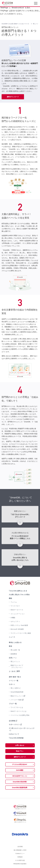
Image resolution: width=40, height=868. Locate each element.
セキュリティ (15, 621)
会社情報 (12, 721)
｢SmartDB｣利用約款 (16, 738)
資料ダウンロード (13, 97)
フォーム (14, 602)
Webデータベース (17, 610)
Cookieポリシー (20, 854)
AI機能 (13, 618)
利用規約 (20, 858)
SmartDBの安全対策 (20, 782)
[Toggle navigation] (36, 4)
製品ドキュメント (17, 696)
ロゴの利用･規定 (20, 861)
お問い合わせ (20, 745)
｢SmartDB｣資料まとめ (17, 591)
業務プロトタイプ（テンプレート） (17, 666)
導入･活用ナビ (16, 688)
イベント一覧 (14, 681)
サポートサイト (14, 725)
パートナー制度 (16, 700)
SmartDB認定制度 (17, 692)
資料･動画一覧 (14, 677)
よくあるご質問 (14, 671)
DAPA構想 (20, 770)
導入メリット (15, 662)
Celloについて (14, 734)
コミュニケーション (18, 614)
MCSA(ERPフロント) (20, 776)
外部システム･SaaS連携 (19, 625)
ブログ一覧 (13, 704)
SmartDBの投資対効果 (20, 788)
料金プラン (20, 751)
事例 (10, 646)
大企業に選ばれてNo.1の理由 (19, 595)
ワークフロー (15, 606)
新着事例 (14, 654)
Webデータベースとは (18, 711)
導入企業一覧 (15, 650)
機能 (10, 598)
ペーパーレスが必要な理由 (20, 715)
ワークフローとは (17, 707)
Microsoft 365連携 (17, 629)
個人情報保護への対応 (20, 850)
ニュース (12, 637)
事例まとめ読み (14, 642)
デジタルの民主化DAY (20, 764)
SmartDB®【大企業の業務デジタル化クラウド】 (16, 24)
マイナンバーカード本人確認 (21, 633)
